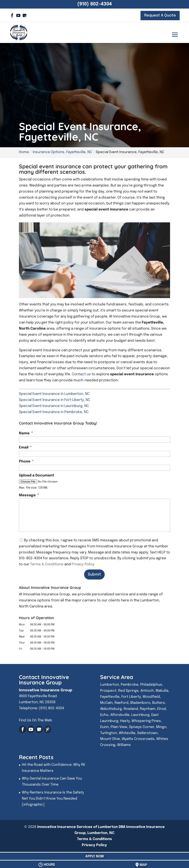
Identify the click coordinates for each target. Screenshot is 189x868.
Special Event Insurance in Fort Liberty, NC (55, 400)
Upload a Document (37, 476)
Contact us (81, 374)
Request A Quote (160, 15)
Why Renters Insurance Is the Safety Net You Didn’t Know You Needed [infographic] (53, 799)
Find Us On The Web (35, 720)
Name (26, 433)
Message (29, 495)
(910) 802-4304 (94, 4)
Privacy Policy (83, 564)
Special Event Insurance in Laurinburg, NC (54, 406)
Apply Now (95, 856)
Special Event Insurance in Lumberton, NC (54, 394)
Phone (26, 462)
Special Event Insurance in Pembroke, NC (54, 412)
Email (25, 448)
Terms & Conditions (47, 564)
